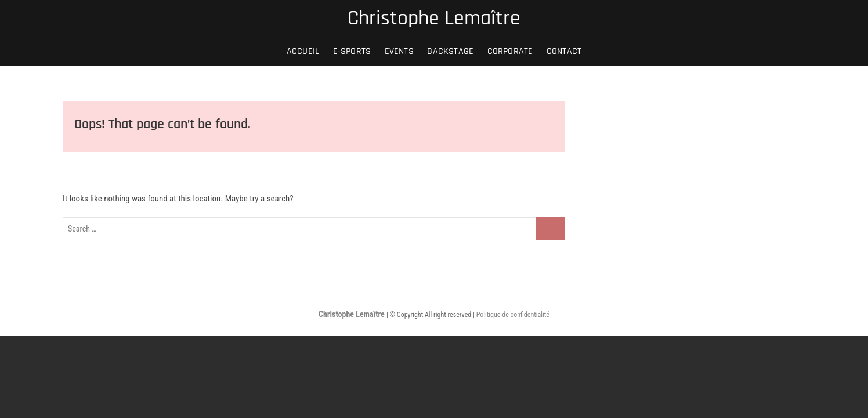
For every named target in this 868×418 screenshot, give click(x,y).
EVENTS (399, 51)
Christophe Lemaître (434, 19)
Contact (564, 51)
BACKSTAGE (450, 51)
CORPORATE (510, 51)
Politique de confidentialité (513, 315)
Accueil (303, 51)
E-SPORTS (352, 51)
